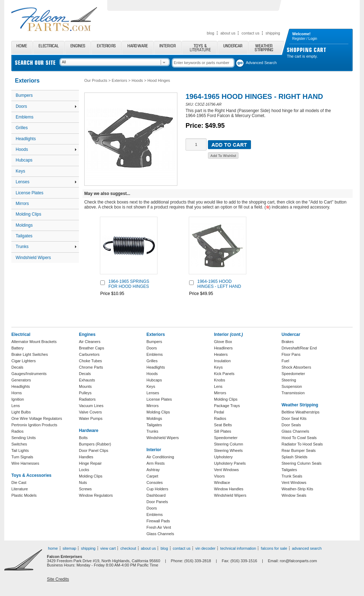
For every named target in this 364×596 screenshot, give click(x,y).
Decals (17, 367)
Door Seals (291, 425)
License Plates (30, 193)
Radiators (87, 399)
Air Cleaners (90, 342)
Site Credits (58, 579)
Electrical (49, 48)
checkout (128, 548)
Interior (168, 48)
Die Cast (19, 482)
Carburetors (89, 354)
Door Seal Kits (294, 418)
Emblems (25, 117)
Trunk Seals (292, 476)
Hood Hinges (159, 80)
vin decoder (205, 548)
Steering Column (229, 444)
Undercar (233, 48)
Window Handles (229, 489)
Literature (20, 489)
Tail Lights (20, 450)
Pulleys (85, 393)
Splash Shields (295, 457)
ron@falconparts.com (298, 561)
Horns (17, 393)
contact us (251, 33)
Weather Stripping (266, 48)
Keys (20, 171)
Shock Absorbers (296, 367)
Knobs (220, 380)
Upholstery (223, 457)
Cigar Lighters (23, 361)
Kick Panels (224, 374)
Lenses (46, 182)
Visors (219, 476)
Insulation (222, 361)
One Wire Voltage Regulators (37, 418)
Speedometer (226, 438)
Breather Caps (92, 348)
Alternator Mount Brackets (34, 342)
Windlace (222, 482)
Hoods (46, 149)
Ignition (18, 399)
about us (228, 33)
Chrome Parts (91, 367)
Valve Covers (90, 412)
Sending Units (24, 438)
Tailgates (24, 236)
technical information (238, 548)
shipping (273, 33)
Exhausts (87, 380)
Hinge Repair (90, 463)
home (53, 548)
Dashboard (156, 495)
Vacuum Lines (91, 406)
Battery (18, 348)
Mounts (85, 386)
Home (22, 48)
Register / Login (305, 39)
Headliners (223, 348)
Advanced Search (261, 63)
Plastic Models (24, 495)
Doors (46, 106)
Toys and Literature (199, 48)
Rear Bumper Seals (299, 450)
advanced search (307, 548)
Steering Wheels (228, 450)
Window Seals (294, 495)
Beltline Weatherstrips (301, 412)
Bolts (83, 438)
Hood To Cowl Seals (299, 438)
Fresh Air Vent (159, 527)
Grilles (22, 128)
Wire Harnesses (25, 463)
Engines (78, 48)
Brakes (288, 342)
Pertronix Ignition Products (34, 425)
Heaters (221, 354)
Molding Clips (28, 214)
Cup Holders (157, 489)
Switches (19, 444)
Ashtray (153, 470)
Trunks (46, 247)
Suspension (292, 386)
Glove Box (223, 342)
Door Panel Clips (94, 450)
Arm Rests (156, 463)
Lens (16, 406)
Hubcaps (24, 160)
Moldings (24, 225)
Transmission (293, 393)
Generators (21, 380)
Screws (85, 489)
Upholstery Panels (230, 463)
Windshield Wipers (33, 258)
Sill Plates (223, 431)
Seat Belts (223, 425)
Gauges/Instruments (29, 374)
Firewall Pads (158, 521)
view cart (108, 548)
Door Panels (157, 502)
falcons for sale (274, 548)
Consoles (155, 482)
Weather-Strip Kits (297, 489)
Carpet (152, 476)
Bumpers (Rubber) (95, 444)
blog (211, 33)
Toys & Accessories (31, 475)
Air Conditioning (160, 457)
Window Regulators (96, 495)
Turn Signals (22, 457)
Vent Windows (226, 470)
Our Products (96, 80)
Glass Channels (160, 534)
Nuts (83, 482)
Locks (84, 470)
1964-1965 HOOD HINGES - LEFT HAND (219, 284)
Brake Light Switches (30, 354)
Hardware (138, 48)
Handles (86, 457)
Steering (289, 380)
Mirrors (22, 204)
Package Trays (227, 406)
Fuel (285, 361)
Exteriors (106, 48)
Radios (17, 431)
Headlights (26, 139)
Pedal (219, 412)
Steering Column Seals (302, 463)
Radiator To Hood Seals (302, 444)
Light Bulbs (21, 412)
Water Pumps (91, 418)
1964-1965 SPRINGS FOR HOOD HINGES (129, 284)
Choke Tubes (90, 361)
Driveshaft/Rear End (299, 348)
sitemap (69, 548)
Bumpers (24, 95)
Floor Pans (291, 354)
